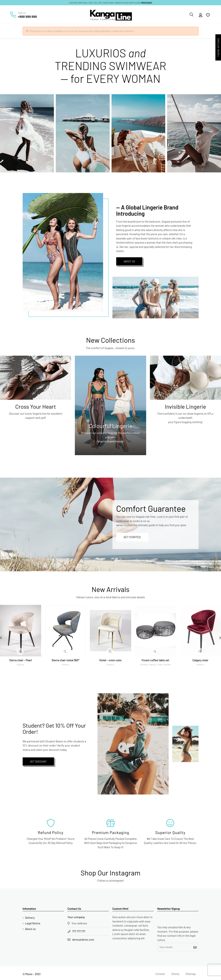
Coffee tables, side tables (155, 664)
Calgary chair (200, 660)
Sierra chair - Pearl (21, 660)
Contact (160, 974)
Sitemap (190, 974)
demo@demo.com (83, 940)
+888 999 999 (27, 16)
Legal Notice (33, 923)
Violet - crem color (110, 660)
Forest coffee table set (156, 660)
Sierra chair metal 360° (66, 660)
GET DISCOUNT (38, 761)
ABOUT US (129, 261)
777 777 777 (79, 931)
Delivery (30, 918)
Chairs (21, 664)
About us (30, 929)
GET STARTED (132, 537)
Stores (175, 974)
